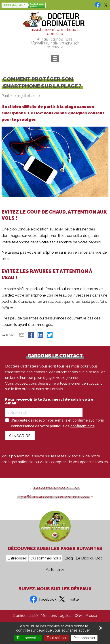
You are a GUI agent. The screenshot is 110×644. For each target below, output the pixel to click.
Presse (91, 616)
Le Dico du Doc (89, 558)
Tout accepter (28, 638)
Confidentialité (25, 616)
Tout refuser (56, 638)
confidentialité (82, 426)
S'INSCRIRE (20, 436)
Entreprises (17, 558)
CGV (78, 616)
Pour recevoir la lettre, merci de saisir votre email (49, 401)
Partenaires (55, 570)
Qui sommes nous (46, 558)
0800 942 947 (14, 5)
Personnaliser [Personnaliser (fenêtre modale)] (84, 638)
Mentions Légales (56, 616)
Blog (69, 558)
